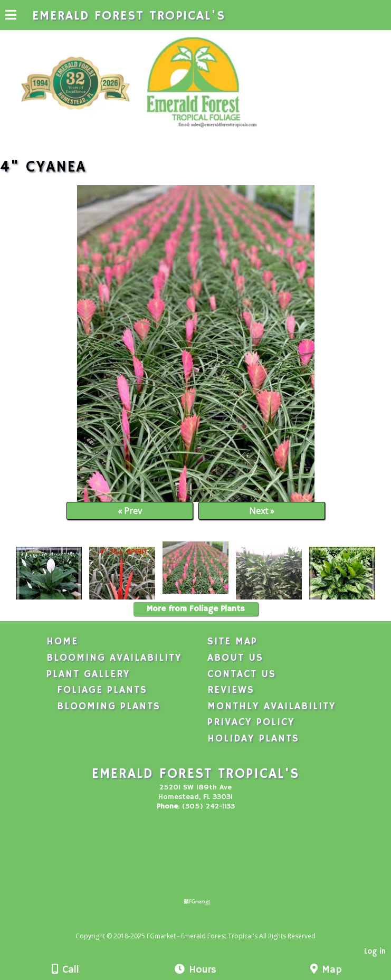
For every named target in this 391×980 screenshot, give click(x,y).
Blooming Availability (114, 658)
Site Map (232, 642)
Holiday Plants (253, 739)
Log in (375, 952)
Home (62, 642)
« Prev (130, 511)
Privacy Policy (251, 722)
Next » (262, 511)
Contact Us (242, 674)
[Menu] (11, 16)
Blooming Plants (109, 707)
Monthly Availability (272, 707)
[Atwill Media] (205, 924)
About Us (235, 658)
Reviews (231, 690)
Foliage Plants (102, 690)
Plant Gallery (88, 674)
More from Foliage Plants (196, 609)
